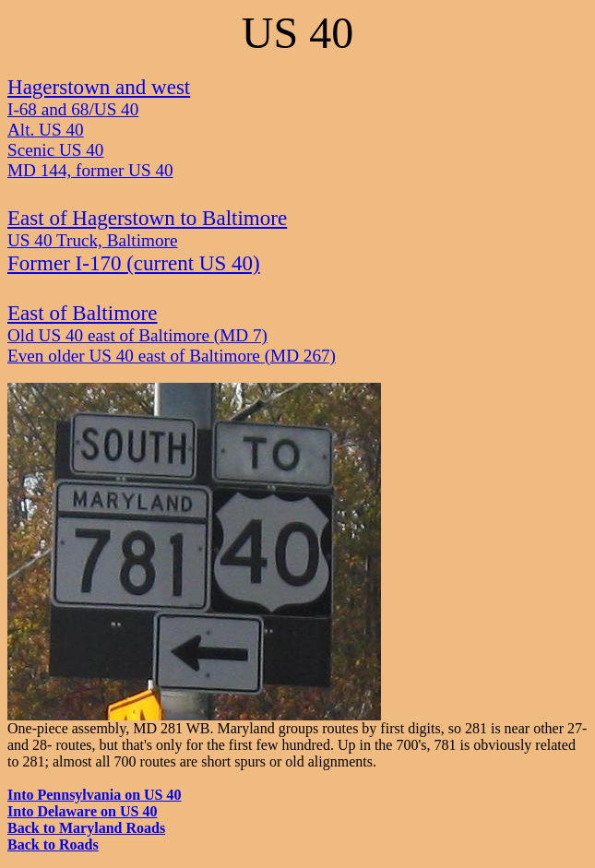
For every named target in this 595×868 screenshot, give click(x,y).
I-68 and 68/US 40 (73, 109)
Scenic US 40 (55, 150)
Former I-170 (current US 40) (134, 263)
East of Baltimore (82, 313)
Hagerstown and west (99, 87)
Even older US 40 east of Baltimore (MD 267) (172, 356)
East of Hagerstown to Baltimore (147, 218)
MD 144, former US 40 (90, 170)
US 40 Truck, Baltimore (92, 240)
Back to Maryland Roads (86, 828)
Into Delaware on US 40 (82, 811)
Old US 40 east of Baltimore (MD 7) (137, 335)
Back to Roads (53, 844)
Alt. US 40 (46, 130)
